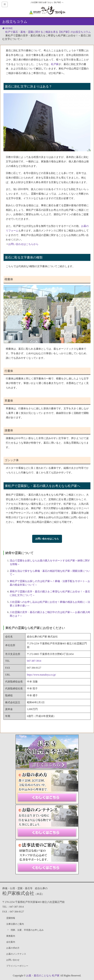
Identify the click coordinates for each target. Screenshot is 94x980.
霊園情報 (11, 918)
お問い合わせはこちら (47, 539)
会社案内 (11, 942)
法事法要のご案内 (15, 924)
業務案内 (11, 936)
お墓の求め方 (13, 948)
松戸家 (55, 64)
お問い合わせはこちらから (23, 244)
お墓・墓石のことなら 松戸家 (43, 976)
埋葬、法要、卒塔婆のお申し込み (27, 930)
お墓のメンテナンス (16, 954)
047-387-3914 (34, 661)
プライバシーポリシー (17, 966)
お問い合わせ (13, 960)
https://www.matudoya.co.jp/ (42, 675)
